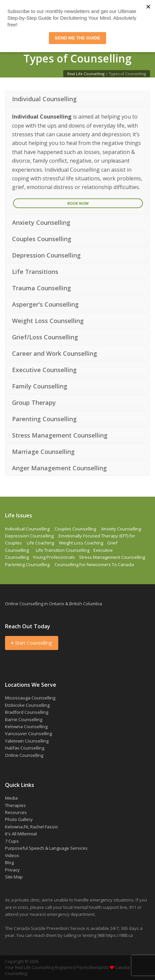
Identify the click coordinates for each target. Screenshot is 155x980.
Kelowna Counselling (26, 726)
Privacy (12, 870)
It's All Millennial (21, 834)
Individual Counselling (27, 529)
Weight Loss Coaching (81, 543)
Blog (9, 862)
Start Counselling (32, 643)
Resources (16, 812)
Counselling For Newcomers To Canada (94, 564)
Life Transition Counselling (63, 550)
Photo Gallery (19, 819)
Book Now (78, 203)
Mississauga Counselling (30, 698)
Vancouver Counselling (28, 733)
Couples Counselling (75, 529)
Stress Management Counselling (112, 557)
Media (11, 798)
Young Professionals (54, 557)
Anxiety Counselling (121, 529)
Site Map (14, 877)
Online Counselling (24, 755)
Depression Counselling (29, 536)
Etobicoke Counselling (27, 705)
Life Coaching (40, 543)
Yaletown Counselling (27, 741)
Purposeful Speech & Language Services (46, 848)
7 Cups (12, 841)
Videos (12, 855)
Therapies (15, 805)
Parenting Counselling (27, 564)
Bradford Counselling (27, 712)
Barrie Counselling (24, 719)
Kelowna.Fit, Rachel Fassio (31, 827)
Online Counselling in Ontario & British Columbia (54, 604)
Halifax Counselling (25, 748)
